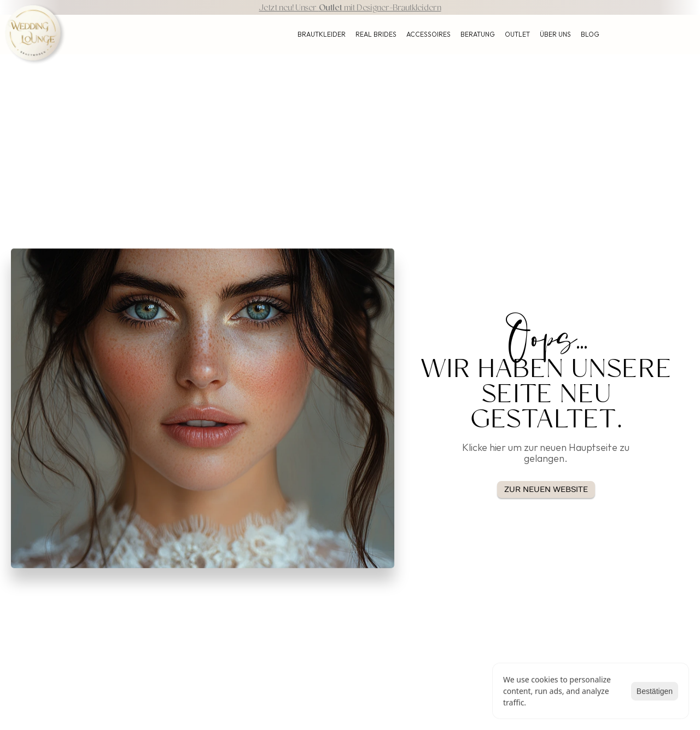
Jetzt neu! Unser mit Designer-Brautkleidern (350, 8)
